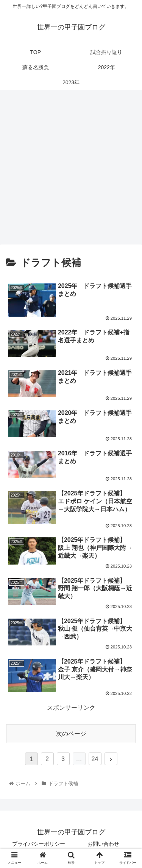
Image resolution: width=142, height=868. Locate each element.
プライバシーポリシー (39, 844)
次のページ (71, 734)
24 (95, 759)
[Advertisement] (71, 170)
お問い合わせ (103, 844)
